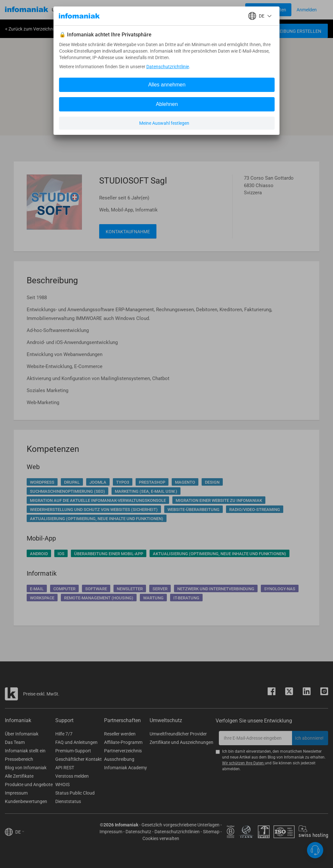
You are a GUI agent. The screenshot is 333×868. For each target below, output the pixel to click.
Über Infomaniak (22, 734)
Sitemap (211, 832)
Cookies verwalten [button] (161, 838)
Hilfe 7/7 (64, 734)
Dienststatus (68, 801)
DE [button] (20, 832)
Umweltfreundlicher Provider (178, 734)
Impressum (16, 793)
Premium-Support (73, 751)
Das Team (15, 742)
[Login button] (268, 10)
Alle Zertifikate (19, 776)
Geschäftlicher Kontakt (79, 759)
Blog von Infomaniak (26, 768)
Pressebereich (19, 759)
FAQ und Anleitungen (76, 742)
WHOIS (62, 785)
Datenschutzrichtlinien (177, 832)
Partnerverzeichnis (123, 751)
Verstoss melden (72, 776)
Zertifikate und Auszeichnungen (181, 742)
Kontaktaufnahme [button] (128, 232)
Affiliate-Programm (123, 742)
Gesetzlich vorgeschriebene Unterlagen (180, 825)
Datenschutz (138, 832)
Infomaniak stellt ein (25, 751)
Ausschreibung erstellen (290, 31)
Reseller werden (120, 734)
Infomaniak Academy (126, 768)
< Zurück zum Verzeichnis (31, 29)
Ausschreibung (119, 759)
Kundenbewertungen (26, 801)
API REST (65, 768)
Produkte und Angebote (29, 785)
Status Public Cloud (75, 793)
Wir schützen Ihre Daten (243, 763)
